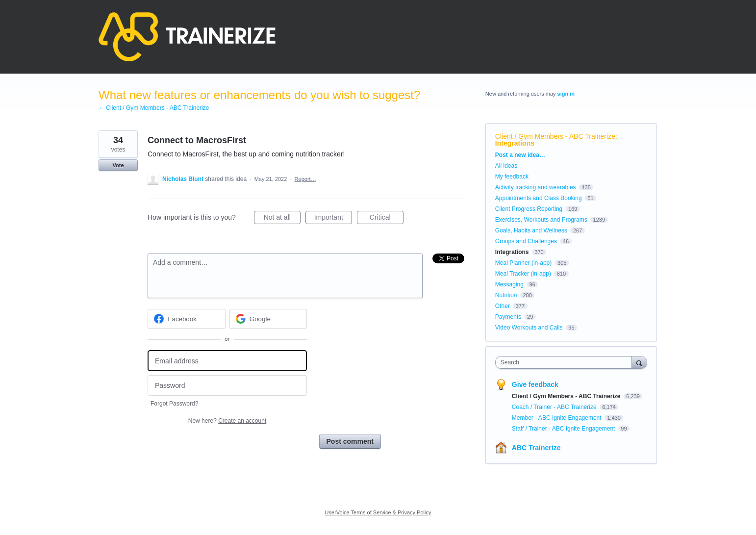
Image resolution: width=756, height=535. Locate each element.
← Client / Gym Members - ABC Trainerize (154, 108)
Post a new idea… (520, 155)
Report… (305, 179)
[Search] (639, 362)
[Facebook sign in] (187, 319)
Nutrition (506, 295)
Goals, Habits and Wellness (531, 230)
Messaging (509, 284)
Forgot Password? (174, 404)
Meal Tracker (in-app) (523, 274)
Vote (118, 165)
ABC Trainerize (536, 448)
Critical (387, 219)
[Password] (227, 386)
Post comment (350, 441)
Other (503, 306)
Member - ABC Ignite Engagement (557, 418)
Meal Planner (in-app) (523, 263)
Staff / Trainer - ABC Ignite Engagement (564, 429)
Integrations (515, 143)
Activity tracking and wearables (536, 187)
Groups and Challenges (526, 241)
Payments (508, 317)
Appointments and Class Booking (539, 198)
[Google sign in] (268, 319)
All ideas (506, 166)
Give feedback (535, 384)
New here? (227, 421)
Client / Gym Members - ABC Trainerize (555, 136)
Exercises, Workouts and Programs (542, 220)
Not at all (282, 219)
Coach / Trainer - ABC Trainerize (555, 407)
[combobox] (566, 362)
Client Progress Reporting (529, 209)
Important (333, 219)
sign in (566, 94)
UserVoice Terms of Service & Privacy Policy (378, 512)
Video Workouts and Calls (529, 328)
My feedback (512, 177)
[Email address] (227, 361)
